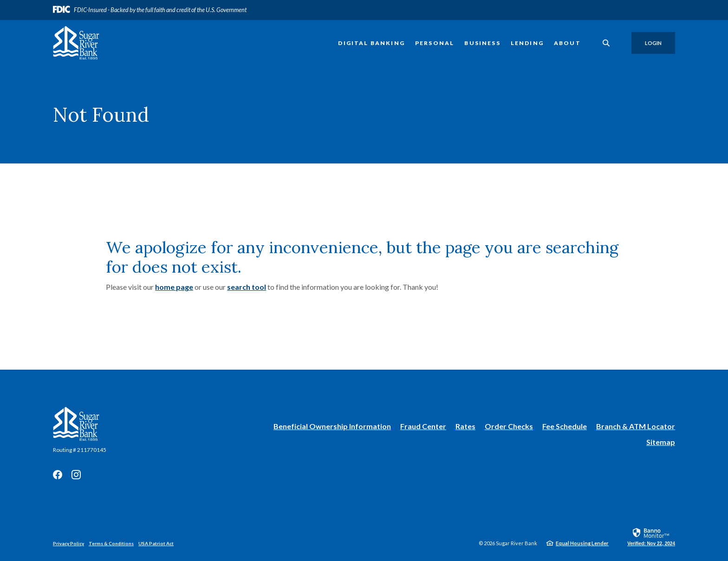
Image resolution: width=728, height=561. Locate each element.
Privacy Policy (68, 543)
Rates (465, 426)
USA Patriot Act (156, 543)
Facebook (58, 475)
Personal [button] (435, 43)
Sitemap (661, 442)
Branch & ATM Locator (636, 426)
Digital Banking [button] (371, 43)
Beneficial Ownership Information (332, 426)
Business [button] (482, 43)
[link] (651, 536)
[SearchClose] (606, 43)
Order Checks (509, 426)
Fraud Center (423, 426)
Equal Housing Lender (582, 543)
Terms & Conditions (111, 543)
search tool (247, 287)
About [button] (567, 43)
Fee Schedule (565, 426)
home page (174, 287)
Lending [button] (527, 43)
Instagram (76, 475)
